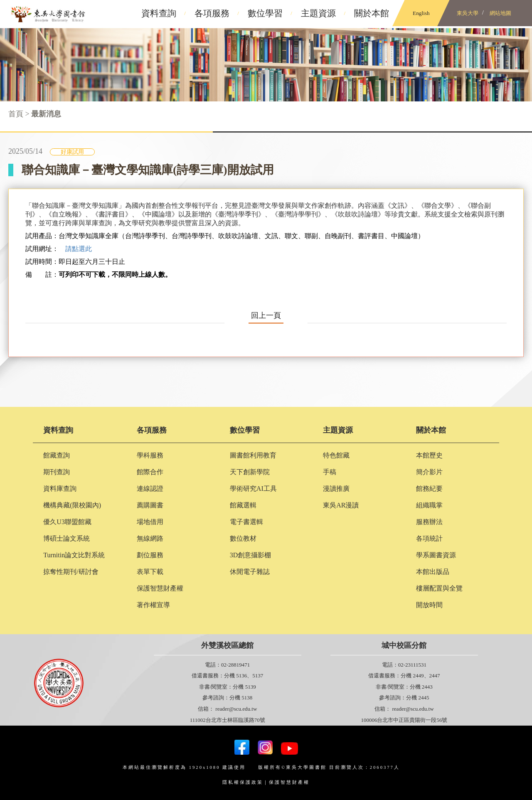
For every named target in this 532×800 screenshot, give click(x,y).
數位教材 (243, 538)
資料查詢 (58, 430)
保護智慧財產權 (160, 588)
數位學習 (245, 430)
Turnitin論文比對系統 (74, 555)
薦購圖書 (150, 505)
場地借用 (150, 522)
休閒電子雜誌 (250, 572)
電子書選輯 (246, 522)
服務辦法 (429, 522)
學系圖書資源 (436, 555)
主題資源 (338, 430)
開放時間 (429, 605)
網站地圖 (500, 13)
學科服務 (150, 455)
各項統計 (429, 538)
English (421, 13)
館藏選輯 (243, 505)
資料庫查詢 (60, 489)
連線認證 (150, 489)
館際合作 (150, 472)
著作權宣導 (153, 605)
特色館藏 (336, 455)
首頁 (16, 114)
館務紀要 (429, 489)
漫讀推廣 (336, 489)
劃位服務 (150, 555)
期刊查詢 (57, 472)
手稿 (330, 472)
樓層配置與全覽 (439, 588)
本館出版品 (433, 572)
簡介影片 (429, 472)
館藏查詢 (57, 455)
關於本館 (431, 430)
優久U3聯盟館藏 (67, 522)
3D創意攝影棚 (251, 555)
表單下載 (150, 572)
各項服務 (152, 430)
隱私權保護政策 (243, 782)
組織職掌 (429, 505)
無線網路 (150, 538)
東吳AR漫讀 (341, 505)
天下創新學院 (250, 472)
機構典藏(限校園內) (72, 505)
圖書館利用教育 (253, 455)
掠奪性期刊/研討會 (71, 572)
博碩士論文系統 (66, 538)
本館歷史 (429, 455)
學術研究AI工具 (253, 489)
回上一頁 (266, 315)
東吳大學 (468, 13)
